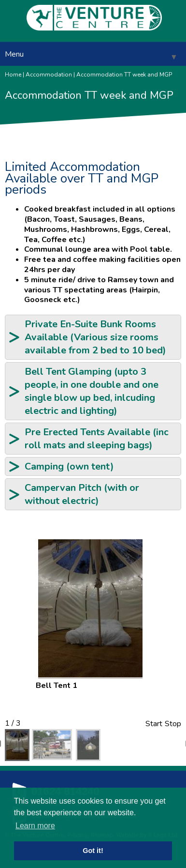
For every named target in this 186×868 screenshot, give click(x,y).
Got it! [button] (93, 851)
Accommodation (49, 75)
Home (13, 75)
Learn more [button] (35, 826)
